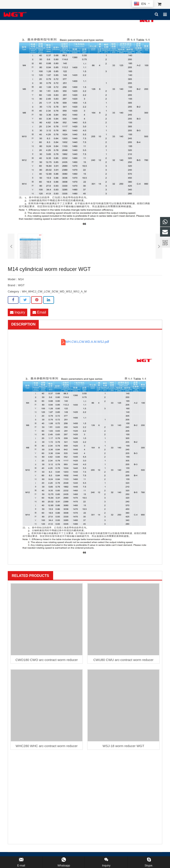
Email (39, 312)
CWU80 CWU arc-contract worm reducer (124, 660)
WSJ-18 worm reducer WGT (123, 746)
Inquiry (17, 312)
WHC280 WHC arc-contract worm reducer (46, 746)
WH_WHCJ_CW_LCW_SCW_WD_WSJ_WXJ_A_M (54, 292)
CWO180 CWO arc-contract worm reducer (47, 660)
